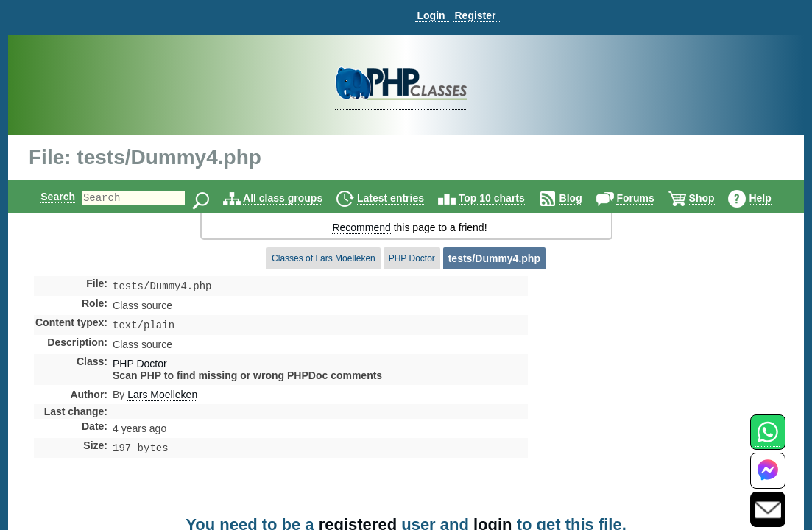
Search (45, 197)
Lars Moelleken (162, 397)
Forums (647, 198)
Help (772, 198)
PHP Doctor (412, 258)
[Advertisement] (644, 400)
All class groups (295, 198)
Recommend (361, 227)
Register (475, 15)
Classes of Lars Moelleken (324, 258)
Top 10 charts (504, 198)
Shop (714, 198)
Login (431, 15)
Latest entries (403, 198)
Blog (583, 198)
